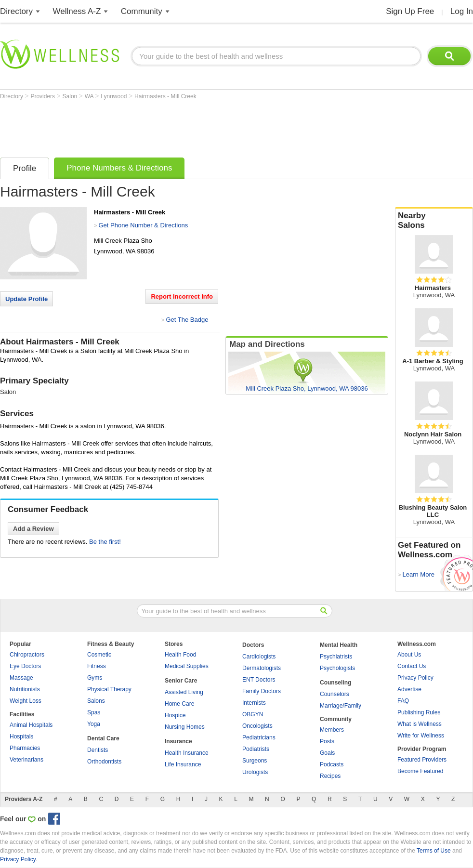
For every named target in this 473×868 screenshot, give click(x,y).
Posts (327, 741)
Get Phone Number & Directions (143, 225)
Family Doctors (262, 691)
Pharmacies (25, 748)
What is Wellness (420, 724)
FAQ (403, 701)
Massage (21, 678)
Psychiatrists (336, 657)
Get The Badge (187, 320)
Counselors (335, 694)
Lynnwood (115, 96)
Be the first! (105, 542)
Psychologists (337, 668)
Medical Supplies (187, 666)
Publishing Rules (419, 712)
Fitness (97, 666)
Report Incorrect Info (182, 296)
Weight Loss (26, 701)
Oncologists (257, 726)
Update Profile (26, 299)
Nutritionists (25, 689)
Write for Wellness (421, 736)
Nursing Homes (185, 727)
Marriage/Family (341, 706)
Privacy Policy (415, 678)
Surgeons (255, 761)
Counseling (335, 683)
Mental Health (339, 645)
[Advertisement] (175, 126)
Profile (25, 168)
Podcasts (332, 764)
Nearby (434, 221)
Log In (462, 11)
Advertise (409, 689)
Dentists (98, 750)
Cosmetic (99, 655)
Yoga (94, 724)
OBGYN (253, 714)
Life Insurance (183, 764)
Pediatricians (259, 737)
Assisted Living (184, 692)
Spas (94, 712)
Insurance (178, 741)
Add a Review (33, 529)
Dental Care (103, 738)
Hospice (175, 715)
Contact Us (412, 666)
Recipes (330, 776)
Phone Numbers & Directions (119, 168)
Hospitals (21, 736)
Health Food (180, 655)
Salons (96, 701)
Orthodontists (104, 762)
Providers (43, 96)
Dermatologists (262, 668)
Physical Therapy (109, 689)
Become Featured (420, 771)
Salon (71, 96)
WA (90, 96)
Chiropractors (27, 655)
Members (332, 730)
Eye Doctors (25, 666)
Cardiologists (259, 657)
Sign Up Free (410, 11)
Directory (16, 11)
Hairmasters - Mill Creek (165, 96)
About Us (409, 655)
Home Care (179, 704)
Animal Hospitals (31, 725)
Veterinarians (26, 760)
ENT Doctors (259, 680)
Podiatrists (256, 749)
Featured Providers (422, 760)
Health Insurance (187, 753)
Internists (254, 703)
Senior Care (181, 681)
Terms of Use (434, 851)
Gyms (95, 678)
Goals (327, 753)
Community (142, 11)
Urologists (255, 772)
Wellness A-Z (77, 11)
